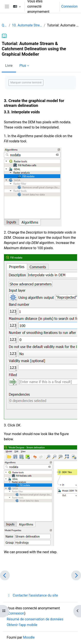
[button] (17, 7)
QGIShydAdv (4, 25)
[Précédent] (5, 575)
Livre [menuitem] (9, 66)
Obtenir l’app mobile (22, 625)
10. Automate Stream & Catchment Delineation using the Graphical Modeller (27, 25)
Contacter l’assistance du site (32, 595)
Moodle (29, 637)
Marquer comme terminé (26, 82)
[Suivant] (76, 575)
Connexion (69, 6)
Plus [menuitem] (23, 66)
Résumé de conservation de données (35, 619)
